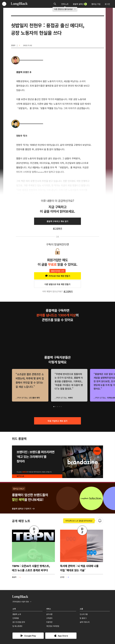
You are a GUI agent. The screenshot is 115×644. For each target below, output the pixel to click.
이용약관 (49, 622)
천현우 (13, 45)
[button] (54, 407)
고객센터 (49, 618)
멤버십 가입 (96, 4)
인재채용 (16, 618)
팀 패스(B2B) (17, 626)
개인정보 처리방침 (53, 626)
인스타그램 (84, 614)
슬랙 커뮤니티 (85, 622)
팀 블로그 (83, 618)
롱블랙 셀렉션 (80, 4)
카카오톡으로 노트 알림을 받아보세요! (79, 521)
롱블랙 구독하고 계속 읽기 (57, 221)
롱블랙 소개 (17, 614)
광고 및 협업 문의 (19, 622)
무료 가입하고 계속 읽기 (57, 421)
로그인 (107, 4)
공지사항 (49, 614)
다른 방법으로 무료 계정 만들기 (57, 284)
